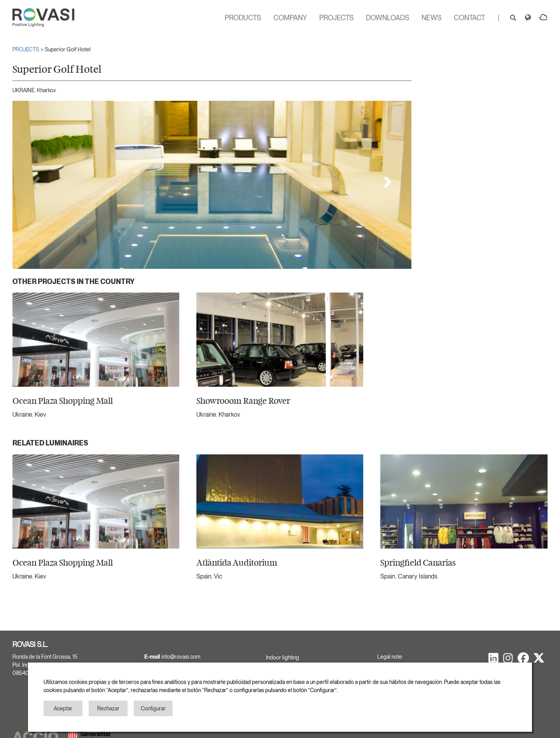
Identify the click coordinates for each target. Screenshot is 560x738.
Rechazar (108, 708)
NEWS (431, 18)
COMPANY (290, 18)
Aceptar (63, 708)
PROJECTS (336, 18)
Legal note (390, 657)
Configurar (153, 708)
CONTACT (470, 18)
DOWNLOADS (388, 18)
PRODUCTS (243, 18)
